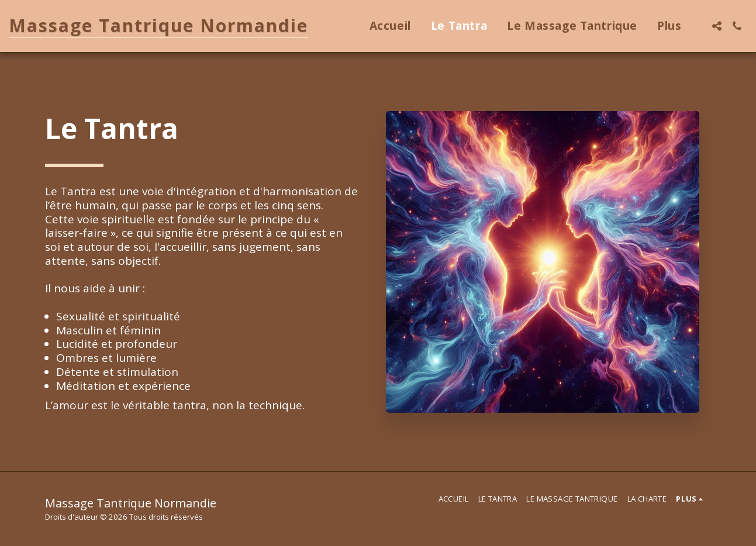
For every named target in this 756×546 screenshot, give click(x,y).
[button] (717, 26)
